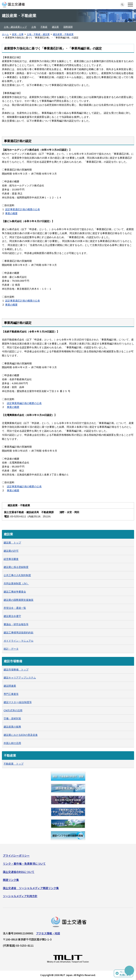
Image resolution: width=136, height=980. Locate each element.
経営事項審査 (11, 559)
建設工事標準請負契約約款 (19, 633)
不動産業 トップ (14, 764)
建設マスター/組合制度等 (18, 702)
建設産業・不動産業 (63, 34)
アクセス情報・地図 (48, 933)
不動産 (44, 27)
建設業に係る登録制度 (16, 567)
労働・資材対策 (12, 718)
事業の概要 (11, 213)
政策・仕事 (18, 34)
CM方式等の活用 (13, 710)
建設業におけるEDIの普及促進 (21, 735)
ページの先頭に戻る (125, 973)
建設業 (55, 27)
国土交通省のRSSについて (19, 872)
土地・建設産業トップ (15, 27)
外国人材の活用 (12, 743)
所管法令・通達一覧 (15, 608)
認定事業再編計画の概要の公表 (24, 403)
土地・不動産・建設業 (38, 34)
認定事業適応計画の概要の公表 (23, 209)
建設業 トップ (12, 543)
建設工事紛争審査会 (15, 592)
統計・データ (11, 649)
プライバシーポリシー (16, 855)
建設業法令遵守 (12, 616)
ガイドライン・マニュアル (19, 641)
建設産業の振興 (12, 727)
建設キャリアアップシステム (20, 678)
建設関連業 (10, 686)
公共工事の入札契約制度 (17, 575)
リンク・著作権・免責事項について (24, 864)
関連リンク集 (11, 880)
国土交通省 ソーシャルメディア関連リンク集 (31, 888)
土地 (34, 27)
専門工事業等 (11, 694)
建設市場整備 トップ (16, 670)
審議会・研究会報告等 (16, 624)
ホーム (5, 34)
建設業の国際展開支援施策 (19, 600)
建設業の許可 (11, 551)
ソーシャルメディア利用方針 (20, 896)
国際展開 (68, 27)
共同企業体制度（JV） (16, 583)
